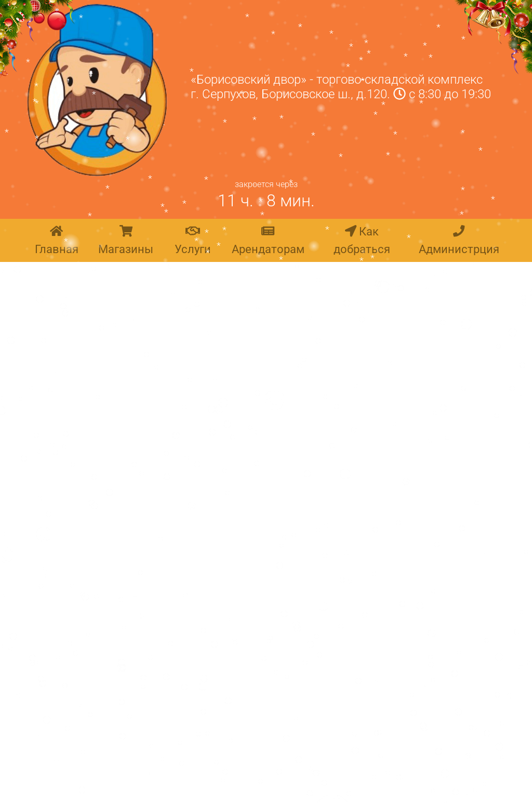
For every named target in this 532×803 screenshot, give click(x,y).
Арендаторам (268, 240)
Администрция (459, 240)
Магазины (126, 240)
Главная (57, 240)
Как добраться (362, 240)
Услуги (193, 240)
